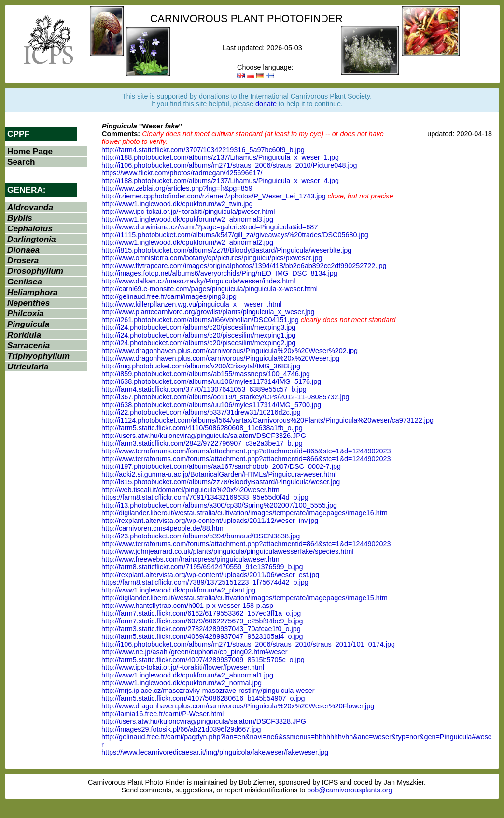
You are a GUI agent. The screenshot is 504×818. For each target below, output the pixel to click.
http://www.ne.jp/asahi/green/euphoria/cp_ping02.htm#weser (195, 652)
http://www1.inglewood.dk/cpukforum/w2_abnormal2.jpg (187, 242)
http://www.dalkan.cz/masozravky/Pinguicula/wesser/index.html (198, 281)
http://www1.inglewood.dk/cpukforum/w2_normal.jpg (182, 683)
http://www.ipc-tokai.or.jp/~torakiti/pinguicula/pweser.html (188, 212)
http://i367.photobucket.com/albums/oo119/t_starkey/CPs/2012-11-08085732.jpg (225, 397)
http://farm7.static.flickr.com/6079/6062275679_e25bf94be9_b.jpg (202, 621)
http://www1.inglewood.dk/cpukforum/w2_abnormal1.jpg (187, 675)
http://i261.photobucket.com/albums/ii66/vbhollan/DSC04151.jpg (200, 320)
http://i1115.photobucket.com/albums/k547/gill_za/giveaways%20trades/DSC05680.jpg (235, 235)
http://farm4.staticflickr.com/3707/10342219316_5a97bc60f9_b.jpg (203, 150)
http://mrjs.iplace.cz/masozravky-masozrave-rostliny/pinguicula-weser (208, 691)
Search (21, 162)
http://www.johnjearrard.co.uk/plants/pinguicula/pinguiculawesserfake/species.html (227, 551)
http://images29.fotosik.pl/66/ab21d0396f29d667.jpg (181, 729)
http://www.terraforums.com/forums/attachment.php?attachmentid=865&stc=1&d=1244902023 (246, 451)
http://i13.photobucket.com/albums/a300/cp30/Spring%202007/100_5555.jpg (219, 505)
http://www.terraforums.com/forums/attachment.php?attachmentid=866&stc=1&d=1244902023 (246, 459)
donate (266, 104)
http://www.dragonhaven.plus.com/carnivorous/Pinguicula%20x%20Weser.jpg (220, 358)
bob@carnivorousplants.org (350, 790)
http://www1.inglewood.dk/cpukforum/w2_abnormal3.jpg (187, 219)
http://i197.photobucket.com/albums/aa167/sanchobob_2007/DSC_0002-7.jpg (221, 466)
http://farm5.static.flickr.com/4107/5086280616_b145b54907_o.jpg (203, 698)
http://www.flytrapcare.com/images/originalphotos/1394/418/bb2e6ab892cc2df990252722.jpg (244, 266)
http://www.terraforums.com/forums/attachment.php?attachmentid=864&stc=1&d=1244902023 (246, 544)
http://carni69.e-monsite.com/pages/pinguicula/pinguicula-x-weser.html (210, 289)
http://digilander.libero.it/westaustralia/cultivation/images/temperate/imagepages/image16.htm (245, 513)
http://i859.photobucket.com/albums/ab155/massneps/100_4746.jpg (206, 374)
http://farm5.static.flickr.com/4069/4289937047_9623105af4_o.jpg (202, 636)
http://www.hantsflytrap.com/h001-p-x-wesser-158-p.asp (187, 606)
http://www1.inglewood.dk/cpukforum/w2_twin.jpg (177, 204)
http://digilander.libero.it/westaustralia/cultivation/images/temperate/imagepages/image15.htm (245, 598)
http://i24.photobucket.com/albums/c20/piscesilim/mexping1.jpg (198, 335)
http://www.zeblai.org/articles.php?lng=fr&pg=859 (177, 188)
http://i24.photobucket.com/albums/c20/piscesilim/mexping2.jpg (198, 343)
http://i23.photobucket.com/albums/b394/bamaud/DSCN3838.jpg (201, 536)
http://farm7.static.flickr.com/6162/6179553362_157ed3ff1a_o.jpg (201, 613)
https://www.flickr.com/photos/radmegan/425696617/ (182, 173)
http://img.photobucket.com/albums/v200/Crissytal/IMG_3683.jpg (201, 366)
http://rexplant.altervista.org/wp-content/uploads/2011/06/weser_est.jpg (210, 575)
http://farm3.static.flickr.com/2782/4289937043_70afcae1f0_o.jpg (201, 629)
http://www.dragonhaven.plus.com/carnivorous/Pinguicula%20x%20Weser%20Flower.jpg (238, 706)
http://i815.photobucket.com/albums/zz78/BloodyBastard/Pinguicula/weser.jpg (221, 482)
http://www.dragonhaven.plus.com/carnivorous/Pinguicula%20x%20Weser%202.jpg (230, 351)
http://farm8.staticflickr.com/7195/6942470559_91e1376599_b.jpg (202, 567)
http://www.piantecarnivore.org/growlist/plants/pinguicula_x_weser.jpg (208, 312)
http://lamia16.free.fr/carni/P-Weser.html (162, 714)
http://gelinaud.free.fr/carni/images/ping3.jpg (169, 296)
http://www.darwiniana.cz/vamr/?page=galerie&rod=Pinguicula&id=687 (210, 227)
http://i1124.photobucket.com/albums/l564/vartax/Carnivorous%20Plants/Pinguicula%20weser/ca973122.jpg (267, 420)
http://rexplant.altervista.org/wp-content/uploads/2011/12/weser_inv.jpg (210, 521)
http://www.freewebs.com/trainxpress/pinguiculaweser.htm (190, 559)
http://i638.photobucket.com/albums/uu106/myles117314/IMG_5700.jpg (211, 405)
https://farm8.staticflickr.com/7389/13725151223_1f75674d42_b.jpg (205, 582)
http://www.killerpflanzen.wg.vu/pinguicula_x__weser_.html (192, 304)
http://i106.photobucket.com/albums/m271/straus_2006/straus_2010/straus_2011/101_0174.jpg (248, 644)
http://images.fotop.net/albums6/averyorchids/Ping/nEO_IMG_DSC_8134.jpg (219, 273)
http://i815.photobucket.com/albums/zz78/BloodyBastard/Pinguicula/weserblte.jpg (226, 250)
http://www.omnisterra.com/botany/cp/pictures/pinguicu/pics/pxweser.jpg (212, 258)
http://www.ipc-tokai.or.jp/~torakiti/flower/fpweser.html (183, 667)
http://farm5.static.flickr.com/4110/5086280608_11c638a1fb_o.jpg (202, 428)
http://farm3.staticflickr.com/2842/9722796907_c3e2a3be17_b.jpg (202, 443)
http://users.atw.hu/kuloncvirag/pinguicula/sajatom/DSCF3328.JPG (204, 721)
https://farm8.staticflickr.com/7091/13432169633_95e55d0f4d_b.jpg (205, 497)
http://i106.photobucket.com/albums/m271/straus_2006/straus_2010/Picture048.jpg (229, 165)
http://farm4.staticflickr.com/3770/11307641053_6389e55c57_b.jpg (204, 389)
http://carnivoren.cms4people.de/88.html (163, 528)
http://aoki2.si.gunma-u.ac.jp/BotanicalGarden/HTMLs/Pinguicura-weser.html (219, 474)
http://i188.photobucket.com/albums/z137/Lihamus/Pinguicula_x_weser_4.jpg (220, 181)
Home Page (30, 151)
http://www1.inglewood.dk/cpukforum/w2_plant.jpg (178, 590)
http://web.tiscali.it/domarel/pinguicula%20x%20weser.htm (190, 490)
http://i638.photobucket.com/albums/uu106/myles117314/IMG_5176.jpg (211, 381)
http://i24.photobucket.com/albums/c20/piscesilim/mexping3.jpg (198, 327)
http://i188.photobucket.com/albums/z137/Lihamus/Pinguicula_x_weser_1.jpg (220, 157)
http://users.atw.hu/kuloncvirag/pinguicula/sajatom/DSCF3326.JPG (204, 436)
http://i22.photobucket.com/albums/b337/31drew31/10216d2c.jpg (201, 412)
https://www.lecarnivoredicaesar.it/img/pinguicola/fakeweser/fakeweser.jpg (215, 752)
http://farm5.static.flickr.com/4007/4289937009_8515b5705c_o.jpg (203, 660)
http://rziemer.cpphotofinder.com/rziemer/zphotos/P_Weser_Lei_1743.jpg (213, 196)
